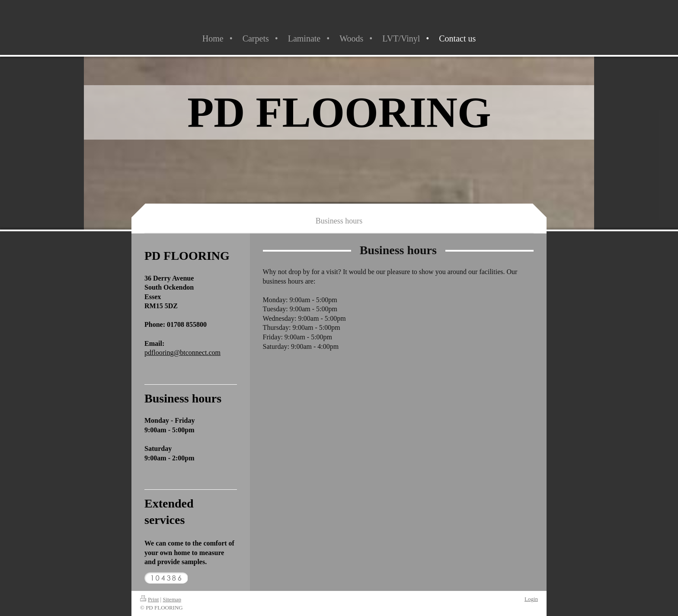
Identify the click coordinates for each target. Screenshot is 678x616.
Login (531, 599)
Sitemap (172, 599)
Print (149, 599)
